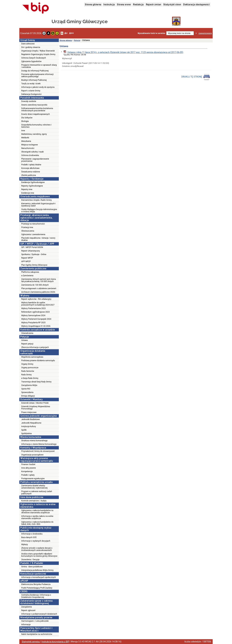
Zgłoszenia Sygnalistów (31, 61)
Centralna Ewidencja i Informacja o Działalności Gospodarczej (36, 596)
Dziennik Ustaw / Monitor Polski (35, 403)
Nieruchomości (28, 148)
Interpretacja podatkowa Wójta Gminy (37, 570)
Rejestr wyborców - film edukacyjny (36, 299)
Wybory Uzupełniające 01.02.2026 (36, 326)
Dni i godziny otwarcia (31, 47)
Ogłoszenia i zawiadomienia (33, 234)
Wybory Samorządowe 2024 (33, 315)
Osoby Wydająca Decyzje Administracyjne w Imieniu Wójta (39, 210)
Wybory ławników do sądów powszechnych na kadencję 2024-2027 (38, 304)
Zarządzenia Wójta (29, 385)
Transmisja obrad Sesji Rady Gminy (36, 382)
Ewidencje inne (28, 193)
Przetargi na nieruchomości (33, 224)
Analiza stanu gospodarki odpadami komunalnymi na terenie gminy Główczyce (39, 555)
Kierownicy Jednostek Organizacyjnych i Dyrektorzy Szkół (38, 205)
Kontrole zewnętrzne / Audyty (34, 501)
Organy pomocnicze (30, 368)
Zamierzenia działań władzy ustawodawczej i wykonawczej (34, 487)
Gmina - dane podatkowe (32, 567)
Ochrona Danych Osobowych (34, 58)
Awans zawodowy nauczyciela (34, 105)
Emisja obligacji (28, 396)
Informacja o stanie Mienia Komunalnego (39, 444)
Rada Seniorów (28, 371)
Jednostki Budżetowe (30, 419)
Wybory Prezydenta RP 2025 (33, 323)
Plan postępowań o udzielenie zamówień (39, 288)
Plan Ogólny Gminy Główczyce (34, 265)
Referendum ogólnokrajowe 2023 (35, 312)
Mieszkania (26, 141)
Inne (23, 131)
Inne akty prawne (29, 468)
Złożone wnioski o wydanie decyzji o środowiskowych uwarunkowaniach (37, 549)
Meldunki (25, 138)
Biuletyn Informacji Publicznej (34, 80)
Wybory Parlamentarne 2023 (33, 308)
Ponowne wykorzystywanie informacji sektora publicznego (37, 75)
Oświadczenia (27, 333)
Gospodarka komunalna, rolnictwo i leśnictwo (36, 126)
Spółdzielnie (27, 434)
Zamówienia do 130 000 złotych (35, 285)
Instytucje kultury (29, 426)
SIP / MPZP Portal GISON (32, 247)
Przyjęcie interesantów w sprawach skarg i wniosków (39, 66)
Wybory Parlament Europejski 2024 (36, 319)
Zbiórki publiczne (29, 175)
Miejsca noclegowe (30, 145)
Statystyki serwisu (31, 642)
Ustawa (24, 340)
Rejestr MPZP (27, 258)
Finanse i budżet (28, 464)
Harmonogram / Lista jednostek (35, 621)
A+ (66, 33)
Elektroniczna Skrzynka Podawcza (36, 584)
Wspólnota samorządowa (32, 357)
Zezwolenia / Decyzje (30, 560)
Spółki (24, 430)
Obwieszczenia (28, 231)
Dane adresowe (28, 44)
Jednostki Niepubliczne (31, 423)
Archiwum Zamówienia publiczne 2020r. (38, 292)
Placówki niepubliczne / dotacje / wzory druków (38, 239)
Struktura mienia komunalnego (34, 441)
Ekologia (25, 121)
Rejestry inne (27, 189)
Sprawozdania (27, 392)
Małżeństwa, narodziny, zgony (34, 134)
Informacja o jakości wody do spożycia (38, 87)
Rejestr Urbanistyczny (31, 251)
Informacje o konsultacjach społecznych (39, 577)
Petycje (77, 40)
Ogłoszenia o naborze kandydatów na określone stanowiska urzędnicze (37, 512)
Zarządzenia (27, 607)
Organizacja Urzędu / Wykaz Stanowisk (38, 51)
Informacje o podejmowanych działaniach (39, 614)
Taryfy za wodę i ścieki (31, 84)
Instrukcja (109, 5)
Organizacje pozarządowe (32, 455)
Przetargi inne (27, 227)
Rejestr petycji (27, 344)
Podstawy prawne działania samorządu (38, 361)
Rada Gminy (26, 375)
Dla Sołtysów (27, 118)
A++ (71, 33)
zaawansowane (205, 33)
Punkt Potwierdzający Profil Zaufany (37, 588)
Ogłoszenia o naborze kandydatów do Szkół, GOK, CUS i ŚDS (37, 523)
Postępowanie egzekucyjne (33, 479)
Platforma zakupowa (30, 272)
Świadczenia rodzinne (31, 172)
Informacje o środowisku (32, 534)
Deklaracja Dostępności (31, 94)
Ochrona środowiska (30, 155)
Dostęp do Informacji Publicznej (35, 71)
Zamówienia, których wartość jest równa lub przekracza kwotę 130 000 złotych (39, 280)
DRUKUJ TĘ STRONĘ (196, 77)
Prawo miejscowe (29, 412)
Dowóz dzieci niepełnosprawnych (36, 114)
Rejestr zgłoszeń (28, 610)
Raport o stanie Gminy (31, 91)
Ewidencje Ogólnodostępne (33, 182)
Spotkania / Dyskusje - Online (34, 254)
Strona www (124, 5)
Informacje (26, 625)
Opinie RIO (26, 389)
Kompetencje (27, 471)
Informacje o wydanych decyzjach (36, 541)
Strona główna (93, 5)
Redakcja (138, 5)
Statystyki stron (172, 5)
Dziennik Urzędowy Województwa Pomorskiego (36, 408)
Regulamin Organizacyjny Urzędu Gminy (38, 54)
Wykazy (25, 544)
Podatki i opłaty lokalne (31, 165)
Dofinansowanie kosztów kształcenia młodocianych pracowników (37, 110)
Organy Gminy (27, 364)
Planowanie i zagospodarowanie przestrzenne (35, 160)
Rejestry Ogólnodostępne (32, 186)
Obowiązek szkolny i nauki (33, 152)
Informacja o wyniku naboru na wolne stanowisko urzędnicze (37, 517)
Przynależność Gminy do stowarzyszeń (38, 451)
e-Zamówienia (27, 276)
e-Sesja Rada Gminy (30, 378)
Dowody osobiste (29, 101)
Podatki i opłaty (28, 475)
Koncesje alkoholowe (30, 168)
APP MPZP (26, 261)
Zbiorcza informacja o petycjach (35, 347)
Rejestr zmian (154, 5)
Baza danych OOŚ (29, 537)
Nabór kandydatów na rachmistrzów (37, 634)
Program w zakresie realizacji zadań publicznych (37, 493)
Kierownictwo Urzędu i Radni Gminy (36, 200)
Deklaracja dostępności (196, 5)
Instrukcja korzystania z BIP (55, 642)
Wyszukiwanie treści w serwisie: (152, 33)
